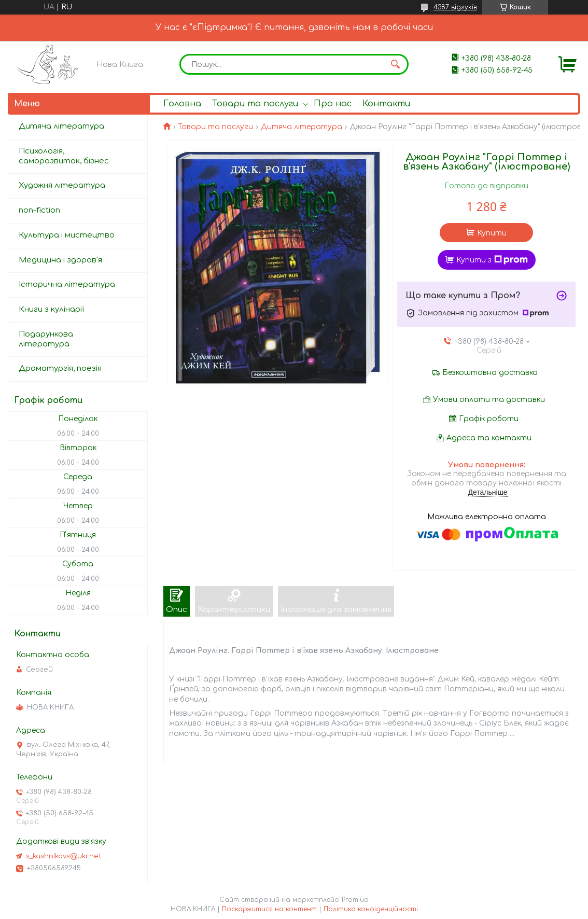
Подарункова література (46, 339)
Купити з (492, 260)
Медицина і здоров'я (60, 260)
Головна (182, 104)
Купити (492, 233)
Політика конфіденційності (371, 909)
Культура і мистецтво (67, 235)
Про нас (333, 104)
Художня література (62, 185)
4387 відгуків (455, 7)
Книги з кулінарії (51, 309)
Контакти (386, 104)
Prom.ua (355, 900)
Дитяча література (302, 127)
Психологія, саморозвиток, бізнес (64, 156)
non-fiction (39, 210)
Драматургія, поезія (60, 368)
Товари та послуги (255, 104)
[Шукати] (396, 64)
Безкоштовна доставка (490, 373)
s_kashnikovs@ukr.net (64, 856)
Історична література (67, 284)
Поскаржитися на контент (269, 909)
